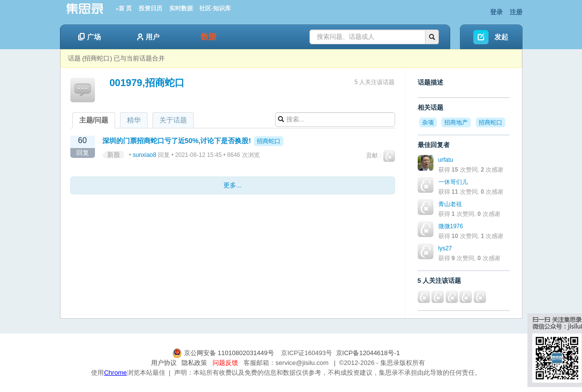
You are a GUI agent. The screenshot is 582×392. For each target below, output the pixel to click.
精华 (134, 120)
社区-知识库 (215, 8)
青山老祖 (450, 204)
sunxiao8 (145, 155)
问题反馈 (225, 363)
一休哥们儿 (453, 182)
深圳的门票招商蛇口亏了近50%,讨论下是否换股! (177, 141)
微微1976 (451, 226)
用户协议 (164, 363)
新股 (114, 155)
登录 (496, 12)
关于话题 (173, 120)
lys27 (445, 248)
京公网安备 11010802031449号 (224, 353)
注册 (516, 12)
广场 (90, 37)
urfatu (446, 160)
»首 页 (124, 8)
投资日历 (151, 8)
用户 (148, 37)
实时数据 (181, 8)
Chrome (115, 373)
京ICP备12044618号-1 (368, 353)
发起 (501, 37)
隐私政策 (194, 363)
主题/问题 (94, 120)
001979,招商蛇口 (147, 83)
